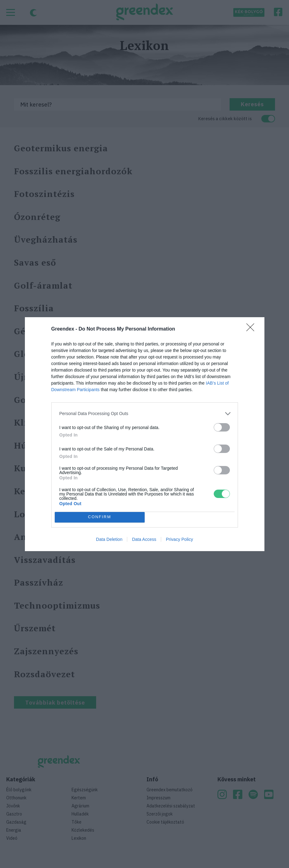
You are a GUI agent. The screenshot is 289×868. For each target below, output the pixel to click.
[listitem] (145, 414)
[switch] (222, 427)
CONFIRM (100, 517)
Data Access (144, 539)
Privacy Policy (179, 539)
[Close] (252, 329)
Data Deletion (109, 539)
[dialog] (145, 434)
